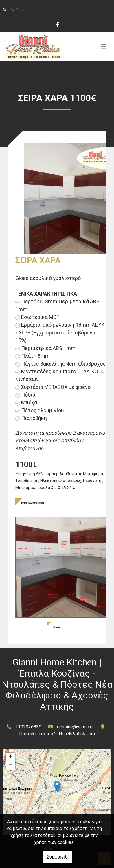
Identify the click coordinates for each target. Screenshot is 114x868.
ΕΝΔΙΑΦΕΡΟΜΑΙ (33, 503)
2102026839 (28, 727)
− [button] (11, 766)
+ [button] (11, 757)
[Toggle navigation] (104, 46)
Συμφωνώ (57, 857)
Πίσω (57, 627)
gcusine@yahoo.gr (76, 727)
